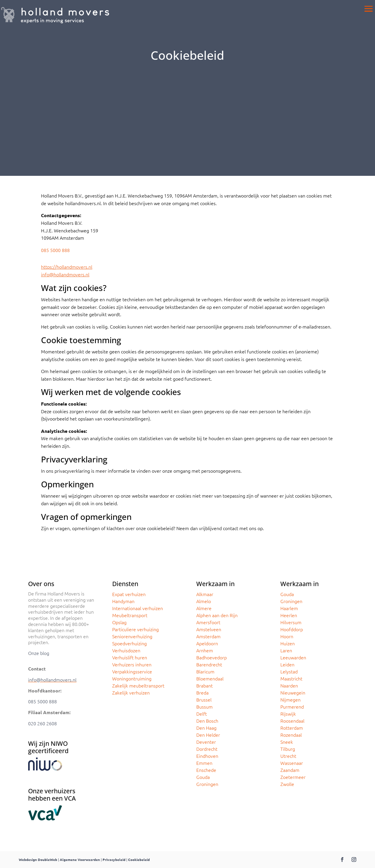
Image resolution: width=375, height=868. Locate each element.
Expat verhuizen (129, 594)
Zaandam (290, 770)
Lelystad (289, 671)
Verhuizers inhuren (132, 664)
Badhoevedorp (212, 657)
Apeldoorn (207, 643)
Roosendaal (292, 721)
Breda (202, 692)
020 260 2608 (42, 723)
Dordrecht (207, 749)
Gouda (203, 777)
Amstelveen (209, 629)
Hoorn (287, 636)
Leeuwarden (293, 657)
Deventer (206, 742)
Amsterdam (208, 636)
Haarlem (289, 608)
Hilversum (291, 622)
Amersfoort (208, 622)
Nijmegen (290, 699)
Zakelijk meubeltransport (138, 685)
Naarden (289, 685)
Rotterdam (292, 728)
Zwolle (287, 784)
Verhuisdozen (126, 650)
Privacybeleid (114, 860)
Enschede (206, 770)
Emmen (204, 763)
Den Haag (206, 728)
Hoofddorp (292, 629)
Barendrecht (209, 664)
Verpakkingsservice (132, 671)
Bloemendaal (210, 678)
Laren (286, 650)
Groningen (207, 784)
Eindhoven (207, 756)
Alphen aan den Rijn (217, 615)
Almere (204, 608)
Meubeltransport (130, 615)
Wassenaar (292, 763)
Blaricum (205, 671)
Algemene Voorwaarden (80, 860)
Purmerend (292, 707)
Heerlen (289, 615)
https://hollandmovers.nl (67, 267)
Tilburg (288, 749)
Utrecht (288, 756)
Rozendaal (291, 735)
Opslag (119, 622)
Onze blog (39, 653)
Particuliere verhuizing (135, 629)
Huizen (288, 643)
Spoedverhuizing (129, 643)
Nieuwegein (293, 692)
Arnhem (205, 650)
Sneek (287, 742)
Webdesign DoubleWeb (38, 860)
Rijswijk (288, 714)
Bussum (204, 707)
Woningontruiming (132, 678)
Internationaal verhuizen (138, 608)
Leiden (287, 664)
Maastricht (291, 678)
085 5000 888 (55, 250)
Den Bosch (207, 721)
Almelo (204, 601)
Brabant (204, 685)
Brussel (204, 699)
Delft (202, 714)
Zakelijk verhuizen (131, 692)
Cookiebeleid (139, 860)
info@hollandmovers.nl (65, 274)
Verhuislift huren (130, 657)
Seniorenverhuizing (132, 636)
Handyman (123, 601)
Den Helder (208, 735)
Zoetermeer (293, 777)
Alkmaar (205, 594)
